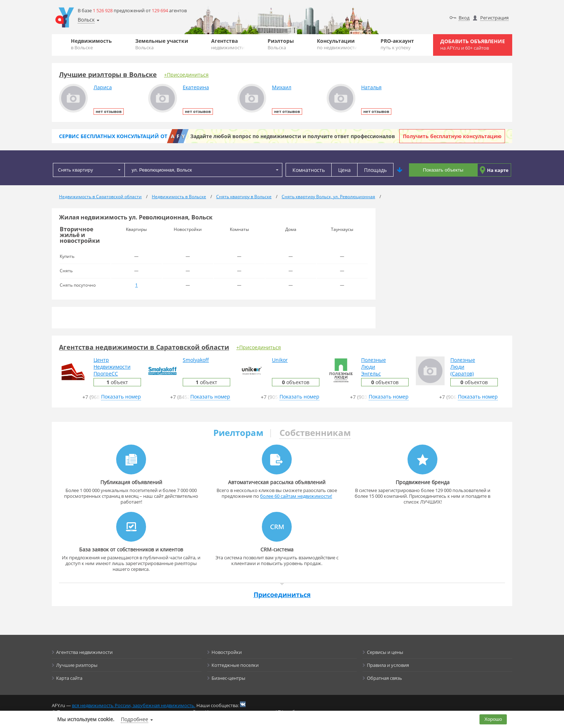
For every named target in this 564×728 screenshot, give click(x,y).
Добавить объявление (473, 44)
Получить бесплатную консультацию (452, 136)
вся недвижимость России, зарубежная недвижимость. (134, 705)
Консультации (337, 44)
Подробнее (135, 719)
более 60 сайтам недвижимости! (296, 496)
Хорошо (493, 719)
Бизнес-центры (228, 678)
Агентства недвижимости (84, 652)
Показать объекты (443, 170)
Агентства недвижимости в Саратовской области (144, 347)
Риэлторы (281, 44)
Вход (464, 18)
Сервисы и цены (385, 652)
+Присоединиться (186, 75)
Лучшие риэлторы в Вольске (108, 74)
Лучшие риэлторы (77, 665)
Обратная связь (385, 678)
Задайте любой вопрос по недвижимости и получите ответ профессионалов (293, 136)
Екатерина (196, 87)
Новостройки (227, 652)
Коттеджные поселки (235, 665)
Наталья (371, 87)
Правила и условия (388, 665)
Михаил (282, 87)
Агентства (228, 44)
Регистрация (494, 18)
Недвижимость (91, 44)
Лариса (103, 87)
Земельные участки (162, 44)
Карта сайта (69, 678)
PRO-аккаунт (397, 44)
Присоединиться (282, 595)
